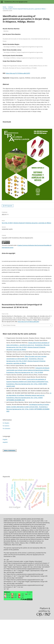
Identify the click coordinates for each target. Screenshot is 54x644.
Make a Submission (10, 475)
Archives (11, 7)
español (5, 466)
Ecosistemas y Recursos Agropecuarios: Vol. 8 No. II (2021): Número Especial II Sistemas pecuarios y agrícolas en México (28, 371)
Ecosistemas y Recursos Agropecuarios (16, 2)
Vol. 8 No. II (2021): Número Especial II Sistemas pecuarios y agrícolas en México (24, 9)
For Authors (6, 450)
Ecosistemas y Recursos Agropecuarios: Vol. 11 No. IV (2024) (25, 397)
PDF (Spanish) (8, 230)
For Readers (6, 447)
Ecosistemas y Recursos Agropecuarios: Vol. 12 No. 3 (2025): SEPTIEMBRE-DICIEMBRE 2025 (28, 433)
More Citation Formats (9, 350)
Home (4, 7)
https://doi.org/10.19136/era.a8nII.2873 (18, 73)
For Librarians (6, 453)
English (5, 464)
